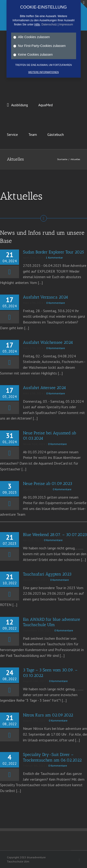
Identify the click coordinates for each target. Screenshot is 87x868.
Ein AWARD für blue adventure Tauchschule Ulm (52, 622)
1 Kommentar (54, 257)
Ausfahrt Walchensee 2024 (48, 342)
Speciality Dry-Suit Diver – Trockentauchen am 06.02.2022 (52, 757)
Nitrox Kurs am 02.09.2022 (48, 715)
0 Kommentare (56, 303)
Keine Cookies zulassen (33, 55)
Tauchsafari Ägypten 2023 (47, 574)
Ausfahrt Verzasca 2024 (45, 297)
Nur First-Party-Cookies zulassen (39, 46)
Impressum (66, 24)
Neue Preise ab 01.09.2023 (48, 484)
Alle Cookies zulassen (32, 37)
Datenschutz (49, 24)
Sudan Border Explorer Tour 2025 (53, 252)
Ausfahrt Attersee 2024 (44, 388)
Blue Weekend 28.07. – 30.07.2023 (55, 535)
